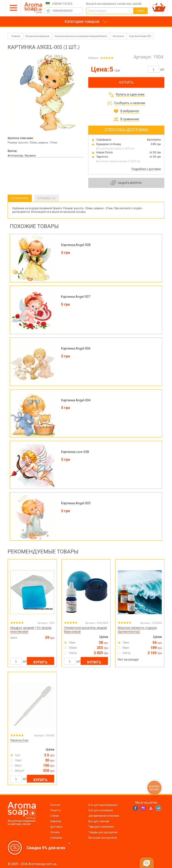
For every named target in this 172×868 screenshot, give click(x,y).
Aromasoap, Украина (22, 156)
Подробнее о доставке (146, 169)
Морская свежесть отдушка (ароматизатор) (137, 630)
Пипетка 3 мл (19, 740)
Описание (20, 198)
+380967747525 (62, 4)
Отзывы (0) (47, 198)
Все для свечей (99, 821)
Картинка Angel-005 (140, 36)
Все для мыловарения (103, 805)
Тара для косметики (101, 827)
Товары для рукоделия (103, 832)
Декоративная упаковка (104, 816)
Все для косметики (101, 810)
